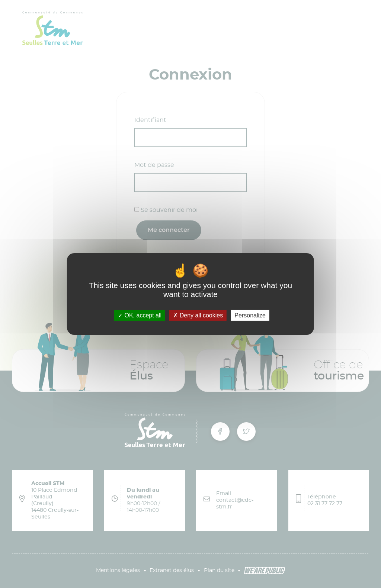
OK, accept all (140, 315)
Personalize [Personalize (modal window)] (250, 315)
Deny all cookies (198, 315)
